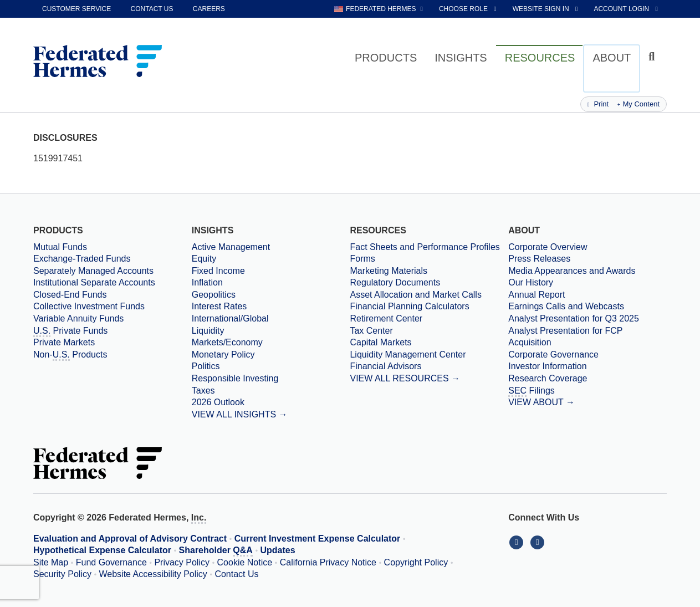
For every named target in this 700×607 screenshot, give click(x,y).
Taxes (203, 391)
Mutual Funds (60, 247)
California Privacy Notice (328, 562)
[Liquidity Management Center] (429, 355)
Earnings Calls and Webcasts (566, 306)
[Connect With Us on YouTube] (538, 542)
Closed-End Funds (70, 295)
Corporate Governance (553, 354)
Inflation (207, 282)
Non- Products (70, 355)
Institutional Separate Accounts (94, 282)
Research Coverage (548, 378)
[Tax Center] (429, 331)
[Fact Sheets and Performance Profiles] (429, 247)
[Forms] (429, 259)
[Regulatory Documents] (429, 283)
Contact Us (236, 574)
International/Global (230, 318)
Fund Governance (111, 562)
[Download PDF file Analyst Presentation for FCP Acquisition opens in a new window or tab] (587, 337)
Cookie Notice (245, 562)
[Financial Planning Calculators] (429, 307)
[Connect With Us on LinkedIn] (519, 542)
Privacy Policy (182, 562)
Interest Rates (219, 306)
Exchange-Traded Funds (82, 259)
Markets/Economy (227, 342)
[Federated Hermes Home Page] (98, 62)
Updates (278, 550)
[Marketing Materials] (429, 271)
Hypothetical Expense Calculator (102, 550)
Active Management (231, 247)
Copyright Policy (416, 562)
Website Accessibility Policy (153, 574)
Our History (531, 282)
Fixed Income (218, 271)
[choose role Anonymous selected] (469, 9)
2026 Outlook (218, 402)
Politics (206, 366)
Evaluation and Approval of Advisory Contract (130, 539)
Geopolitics (214, 295)
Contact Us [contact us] (152, 9)
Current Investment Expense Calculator (318, 539)
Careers (209, 9)
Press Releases (539, 259)
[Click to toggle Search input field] (653, 57)
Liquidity (208, 331)
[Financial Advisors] (429, 366)
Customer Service (76, 9)
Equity (204, 259)
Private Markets (64, 342)
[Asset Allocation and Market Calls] (429, 295)
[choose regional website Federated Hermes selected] (379, 9)
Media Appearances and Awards (572, 271)
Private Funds (70, 331)
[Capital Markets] (429, 343)
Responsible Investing (235, 378)
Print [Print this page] (598, 104)
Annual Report (537, 295)
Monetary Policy (223, 354)
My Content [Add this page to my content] (638, 104)
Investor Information (547, 366)
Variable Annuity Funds (78, 318)
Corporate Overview (548, 247)
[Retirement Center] (429, 319)
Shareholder (216, 551)
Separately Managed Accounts (93, 271)
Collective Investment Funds (89, 306)
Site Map (51, 562)
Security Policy (62, 574)
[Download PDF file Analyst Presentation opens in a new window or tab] (587, 319)
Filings (532, 391)
